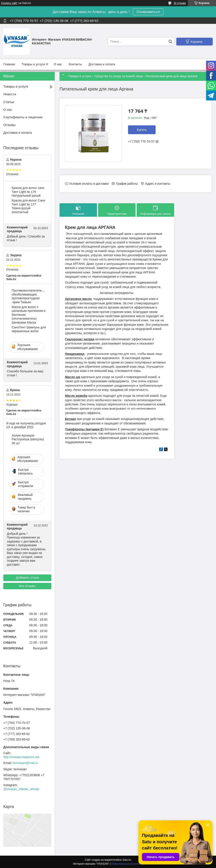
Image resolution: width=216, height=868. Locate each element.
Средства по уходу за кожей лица (119, 76)
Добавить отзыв (27, 578)
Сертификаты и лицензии (23, 117)
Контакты (75, 64)
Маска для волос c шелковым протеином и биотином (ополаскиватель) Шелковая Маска (29, 315)
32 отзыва (180, 3)
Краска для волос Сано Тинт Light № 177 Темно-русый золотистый (28, 206)
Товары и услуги (33, 64)
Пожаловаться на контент (127, 864)
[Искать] (170, 42)
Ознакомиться (148, 12)
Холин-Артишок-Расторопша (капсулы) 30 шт (28, 439)
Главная (9, 64)
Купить (142, 130)
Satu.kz (127, 860)
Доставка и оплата (102, 64)
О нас (58, 64)
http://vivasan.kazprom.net (21, 757)
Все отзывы (27, 586)
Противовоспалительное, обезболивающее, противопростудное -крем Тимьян (29, 296)
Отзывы (9, 125)
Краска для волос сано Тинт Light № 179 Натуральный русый (28, 192)
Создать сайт (9, 3)
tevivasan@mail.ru (25, 763)
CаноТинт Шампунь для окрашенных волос (29, 329)
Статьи (9, 102)
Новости (10, 94)
